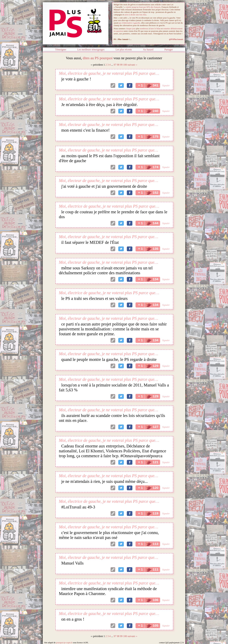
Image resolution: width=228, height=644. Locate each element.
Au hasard (148, 50)
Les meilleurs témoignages (91, 50)
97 (115, 65)
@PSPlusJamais (176, 39)
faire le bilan (155, 29)
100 (125, 65)
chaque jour (131, 29)
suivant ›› (132, 65)
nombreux (144, 29)
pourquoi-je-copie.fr (64, 643)
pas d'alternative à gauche (129, 23)
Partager (169, 50)
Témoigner (61, 50)
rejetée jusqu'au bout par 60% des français (143, 7)
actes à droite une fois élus (136, 15)
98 (118, 65)
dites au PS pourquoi (98, 58)
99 (121, 65)
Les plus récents (124, 50)
